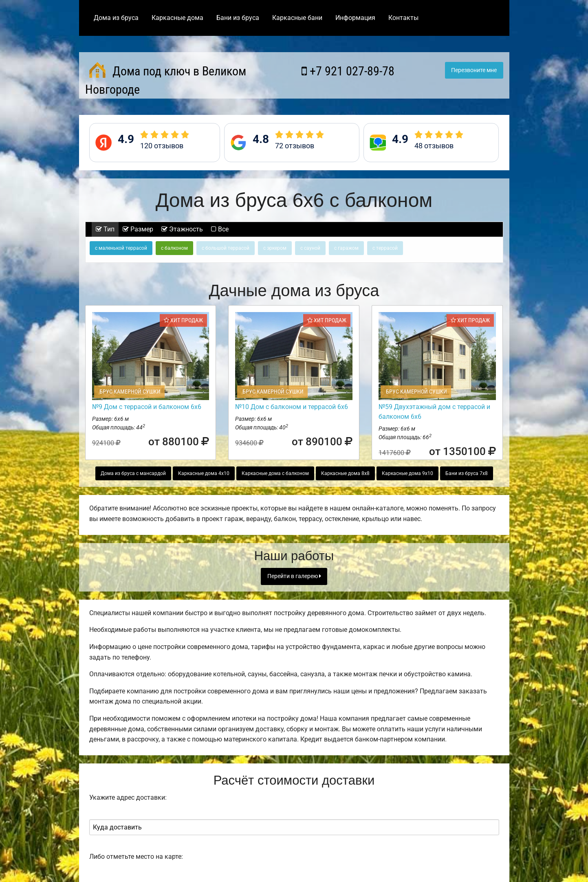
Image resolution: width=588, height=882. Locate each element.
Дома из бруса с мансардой (133, 473)
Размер (138, 229)
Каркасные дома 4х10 (204, 473)
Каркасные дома (177, 18)
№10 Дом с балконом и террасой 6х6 (292, 407)
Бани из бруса (238, 18)
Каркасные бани (297, 18)
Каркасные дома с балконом (275, 473)
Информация (355, 18)
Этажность (182, 229)
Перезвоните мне (474, 70)
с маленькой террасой (121, 248)
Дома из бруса (116, 18)
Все (220, 229)
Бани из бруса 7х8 (467, 473)
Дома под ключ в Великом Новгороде (166, 79)
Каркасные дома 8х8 (345, 473)
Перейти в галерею (294, 576)
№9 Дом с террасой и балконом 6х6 (147, 407)
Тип (105, 229)
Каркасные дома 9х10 (407, 473)
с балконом (174, 248)
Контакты (403, 18)
